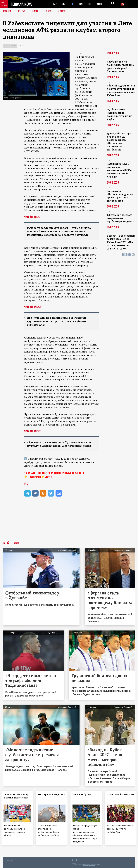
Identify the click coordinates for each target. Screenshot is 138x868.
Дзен (48, 478)
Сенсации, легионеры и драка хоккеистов (17, 799)
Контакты (10, 860)
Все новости (129, 255)
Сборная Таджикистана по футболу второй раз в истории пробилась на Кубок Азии (121, 90)
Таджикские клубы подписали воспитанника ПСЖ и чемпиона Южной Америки (119, 170)
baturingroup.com (89, 865)
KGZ (64, 4)
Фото (50, 11)
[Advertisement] (69, 522)
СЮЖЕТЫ (64, 11)
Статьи (22, 11)
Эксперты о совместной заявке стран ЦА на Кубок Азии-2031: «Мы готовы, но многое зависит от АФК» (121, 242)
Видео (36, 11)
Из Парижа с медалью (46, 797)
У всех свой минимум (115, 797)
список (31, 345)
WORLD (101, 4)
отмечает (34, 158)
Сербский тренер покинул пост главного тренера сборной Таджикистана (120, 66)
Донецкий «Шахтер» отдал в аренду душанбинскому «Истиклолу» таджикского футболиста (119, 141)
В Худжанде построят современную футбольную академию (121, 218)
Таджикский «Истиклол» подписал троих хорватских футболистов (120, 196)
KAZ (55, 4)
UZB (90, 4)
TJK (72, 4)
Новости (7, 11)
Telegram (33, 478)
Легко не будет (83, 796)
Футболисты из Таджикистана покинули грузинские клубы (120, 114)
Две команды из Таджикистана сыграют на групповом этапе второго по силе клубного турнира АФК (58, 322)
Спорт (22, 46)
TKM (81, 4)
